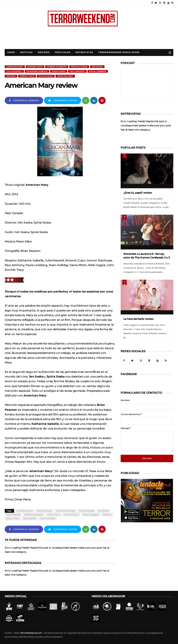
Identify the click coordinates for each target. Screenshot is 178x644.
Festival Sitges (79, 67)
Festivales (63, 52)
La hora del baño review (139, 319)
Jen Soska (97, 67)
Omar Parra (59, 71)
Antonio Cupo (35, 67)
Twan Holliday (65, 76)
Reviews (44, 52)
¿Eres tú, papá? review (138, 193)
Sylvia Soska (46, 76)
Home (11, 52)
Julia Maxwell (14, 71)
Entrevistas (84, 52)
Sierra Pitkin (27, 76)
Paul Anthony (77, 71)
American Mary (15, 67)
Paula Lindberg (98, 71)
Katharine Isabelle (37, 71)
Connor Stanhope (57, 67)
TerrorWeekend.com (31, 633)
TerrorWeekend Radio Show (119, 52)
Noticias (26, 52)
